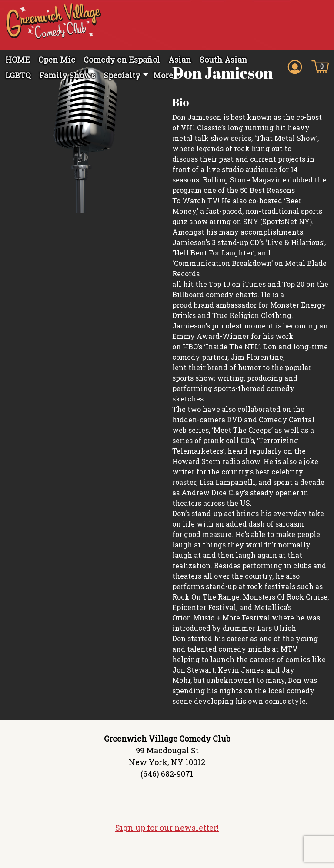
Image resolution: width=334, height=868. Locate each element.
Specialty (122, 75)
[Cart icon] (320, 66)
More (163, 75)
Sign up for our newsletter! (167, 849)
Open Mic (57, 60)
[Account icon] (295, 66)
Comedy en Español (122, 60)
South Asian (224, 60)
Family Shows (67, 75)
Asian (180, 60)
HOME (18, 60)
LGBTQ (18, 75)
